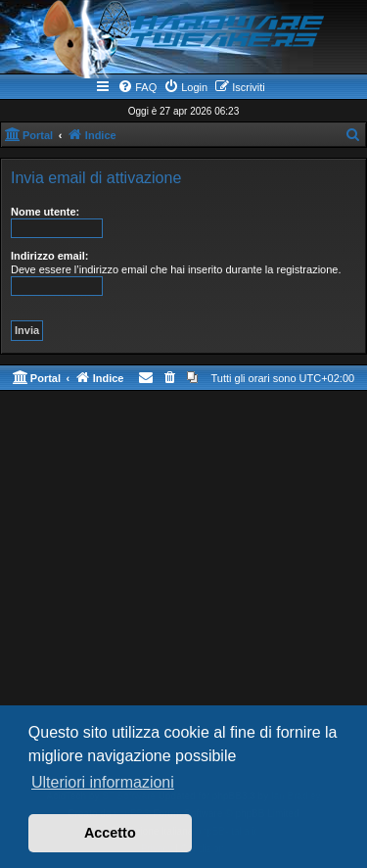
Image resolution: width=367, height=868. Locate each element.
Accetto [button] (110, 833)
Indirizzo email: (49, 256)
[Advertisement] (183, 594)
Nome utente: (45, 212)
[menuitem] (137, 87)
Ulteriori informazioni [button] (103, 782)
